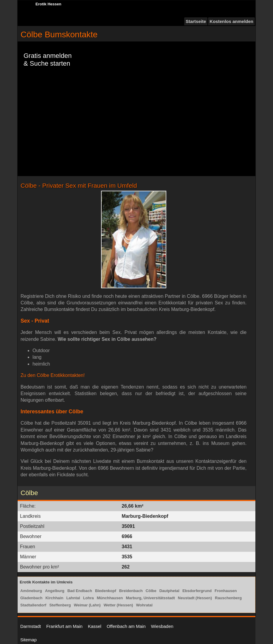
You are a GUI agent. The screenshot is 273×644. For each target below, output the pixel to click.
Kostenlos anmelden (231, 21)
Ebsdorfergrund (197, 591)
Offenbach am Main (126, 626)
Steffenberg (60, 605)
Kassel (95, 626)
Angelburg (55, 591)
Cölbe (151, 591)
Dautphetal (169, 591)
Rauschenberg (228, 598)
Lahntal (73, 598)
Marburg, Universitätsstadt (150, 598)
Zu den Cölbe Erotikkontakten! (53, 375)
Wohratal (144, 605)
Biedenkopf (106, 591)
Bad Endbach (80, 591)
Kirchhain (54, 598)
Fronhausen (226, 591)
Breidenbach (131, 591)
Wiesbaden (162, 626)
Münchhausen (110, 598)
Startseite (196, 21)
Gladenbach (31, 598)
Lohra (89, 598)
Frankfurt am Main (64, 626)
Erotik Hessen (48, 4)
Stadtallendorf (33, 605)
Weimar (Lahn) (87, 605)
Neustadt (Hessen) (195, 598)
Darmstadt (31, 626)
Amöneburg (31, 591)
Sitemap (28, 640)
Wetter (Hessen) (118, 605)
